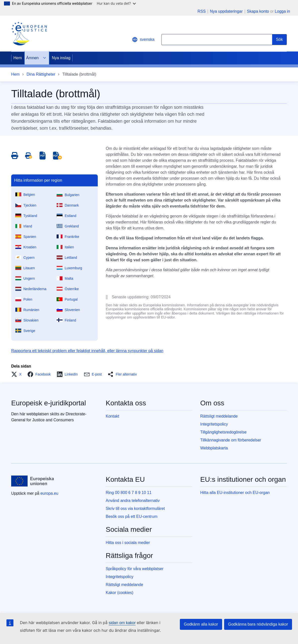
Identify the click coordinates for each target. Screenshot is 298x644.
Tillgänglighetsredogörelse (223, 432)
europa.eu (49, 493)
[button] (18, 374)
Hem (18, 58)
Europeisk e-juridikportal (49, 403)
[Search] (279, 40)
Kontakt (112, 416)
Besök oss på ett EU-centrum (132, 516)
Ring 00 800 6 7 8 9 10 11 (129, 493)
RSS (202, 11)
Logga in (282, 11)
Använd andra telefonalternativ (133, 501)
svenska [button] (143, 40)
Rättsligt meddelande (219, 416)
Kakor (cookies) (120, 593)
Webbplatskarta (214, 448)
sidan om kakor (122, 623)
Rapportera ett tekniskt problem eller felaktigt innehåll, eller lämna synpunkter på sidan (87, 351)
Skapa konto (258, 11)
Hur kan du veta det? (116, 3)
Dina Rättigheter (41, 74)
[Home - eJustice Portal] (29, 34)
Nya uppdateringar (226, 11)
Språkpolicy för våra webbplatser (135, 569)
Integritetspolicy (214, 424)
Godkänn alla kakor (201, 624)
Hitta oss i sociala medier (128, 543)
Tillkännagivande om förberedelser (231, 440)
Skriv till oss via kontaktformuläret (135, 509)
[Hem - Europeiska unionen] (33, 481)
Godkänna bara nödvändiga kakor (258, 624)
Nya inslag (61, 58)
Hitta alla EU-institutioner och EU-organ (235, 493)
